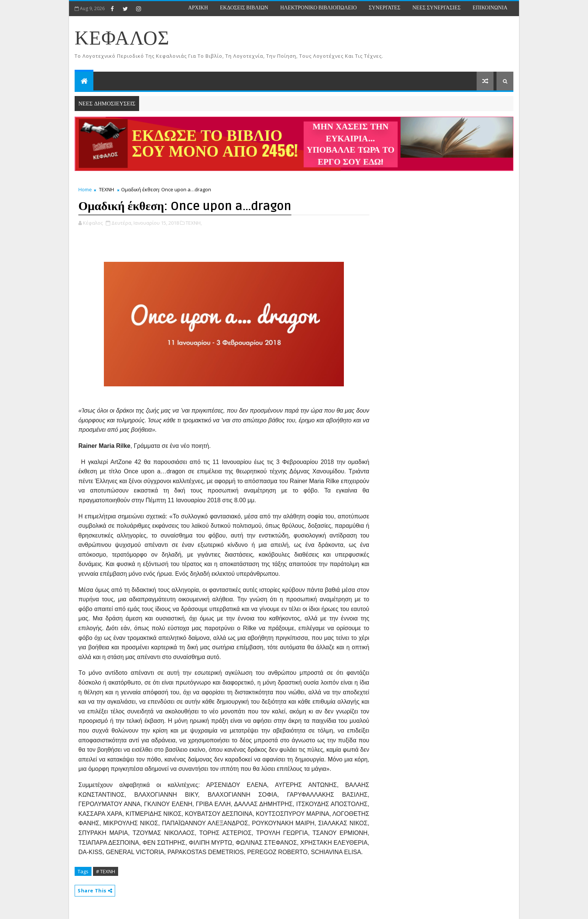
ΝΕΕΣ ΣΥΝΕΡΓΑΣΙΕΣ (437, 8)
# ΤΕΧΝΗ (106, 871)
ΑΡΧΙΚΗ (198, 8)
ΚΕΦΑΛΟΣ (122, 39)
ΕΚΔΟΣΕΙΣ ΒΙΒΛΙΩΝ (244, 8)
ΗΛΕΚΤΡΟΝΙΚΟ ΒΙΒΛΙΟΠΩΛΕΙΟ (318, 8)
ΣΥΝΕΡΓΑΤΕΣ (384, 8)
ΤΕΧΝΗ (106, 189)
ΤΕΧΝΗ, (194, 223)
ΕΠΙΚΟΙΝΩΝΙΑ (490, 8)
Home (85, 189)
